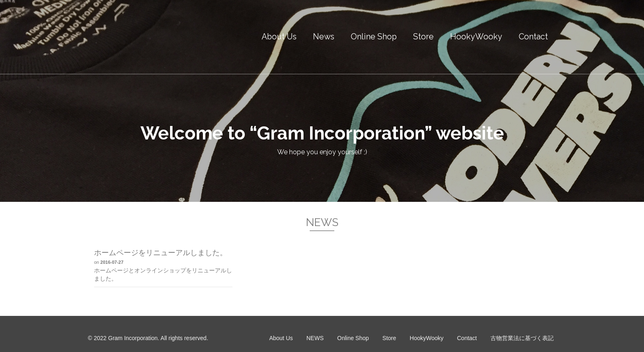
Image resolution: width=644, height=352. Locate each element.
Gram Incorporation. (134, 338)
